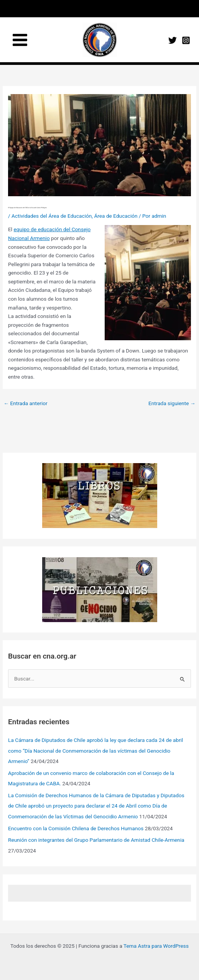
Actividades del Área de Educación (52, 216)
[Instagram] (186, 40)
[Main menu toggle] (20, 40)
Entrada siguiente (172, 403)
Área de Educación (116, 216)
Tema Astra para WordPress (156, 946)
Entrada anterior (25, 403)
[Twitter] (173, 40)
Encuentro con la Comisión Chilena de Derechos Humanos (76, 828)
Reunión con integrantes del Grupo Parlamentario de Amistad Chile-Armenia (96, 840)
